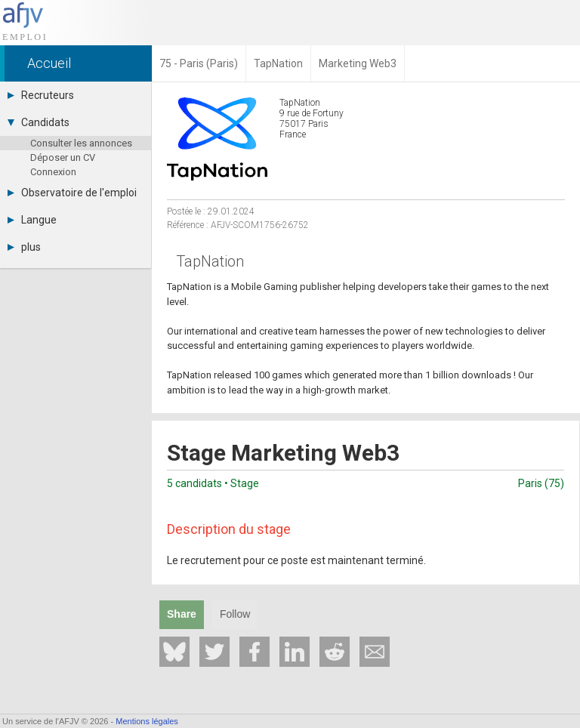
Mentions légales (147, 721)
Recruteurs (41, 95)
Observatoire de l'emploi (72, 193)
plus (24, 247)
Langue (32, 220)
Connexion (53, 172)
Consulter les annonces (81, 143)
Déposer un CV (63, 157)
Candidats (39, 122)
